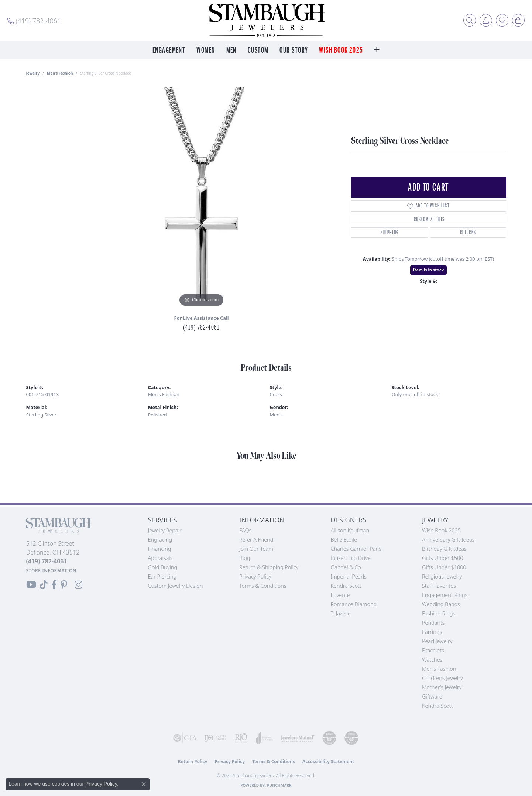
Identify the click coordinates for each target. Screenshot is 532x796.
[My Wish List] (502, 20)
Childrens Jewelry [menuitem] (442, 678)
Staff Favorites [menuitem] (439, 586)
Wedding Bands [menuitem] (441, 604)
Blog (245, 558)
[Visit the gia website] (185, 738)
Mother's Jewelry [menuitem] (442, 687)
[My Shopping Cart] (518, 20)
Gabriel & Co (346, 567)
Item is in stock (429, 270)
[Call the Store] (47, 561)
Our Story (294, 50)
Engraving (160, 540)
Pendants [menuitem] (433, 623)
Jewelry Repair (165, 530)
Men (231, 50)
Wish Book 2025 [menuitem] (441, 530)
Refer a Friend (256, 540)
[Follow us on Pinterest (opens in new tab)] (64, 585)
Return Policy (193, 761)
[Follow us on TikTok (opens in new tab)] (44, 585)
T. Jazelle (341, 613)
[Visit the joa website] (265, 738)
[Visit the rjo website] (241, 738)
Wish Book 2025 (341, 50)
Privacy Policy (255, 577)
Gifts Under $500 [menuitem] (442, 558)
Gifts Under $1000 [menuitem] (444, 567)
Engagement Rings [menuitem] (445, 595)
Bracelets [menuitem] (433, 650)
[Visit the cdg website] (329, 738)
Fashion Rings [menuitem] (439, 613)
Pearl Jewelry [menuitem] (437, 641)
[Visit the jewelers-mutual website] (298, 738)
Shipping (390, 232)
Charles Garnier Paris (356, 549)
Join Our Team (256, 549)
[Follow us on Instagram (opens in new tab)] (78, 585)
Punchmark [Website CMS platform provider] (279, 785)
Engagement (169, 50)
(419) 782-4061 (201, 327)
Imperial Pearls (349, 577)
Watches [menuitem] (432, 660)
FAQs (245, 530)
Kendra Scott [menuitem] (437, 706)
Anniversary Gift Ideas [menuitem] (448, 540)
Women (206, 50)
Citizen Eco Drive (351, 558)
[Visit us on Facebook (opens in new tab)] (54, 585)
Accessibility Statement (328, 761)
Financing (160, 549)
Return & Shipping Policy (269, 567)
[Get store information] (52, 571)
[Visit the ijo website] (215, 738)
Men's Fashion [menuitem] (439, 669)
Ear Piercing (162, 577)
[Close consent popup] (144, 784)
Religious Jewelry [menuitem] (442, 577)
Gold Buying (163, 567)
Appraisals (160, 558)
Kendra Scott (346, 586)
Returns (468, 232)
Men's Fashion (60, 73)
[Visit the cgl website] (351, 738)
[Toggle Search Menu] (470, 20)
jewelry (33, 73)
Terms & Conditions (263, 586)
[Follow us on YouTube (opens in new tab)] (31, 585)
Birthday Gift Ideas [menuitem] (444, 549)
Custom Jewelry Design (176, 586)
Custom (258, 50)
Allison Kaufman (350, 530)
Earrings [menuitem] (432, 632)
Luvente (340, 595)
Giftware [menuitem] (432, 696)
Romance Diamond (354, 604)
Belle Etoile (344, 540)
